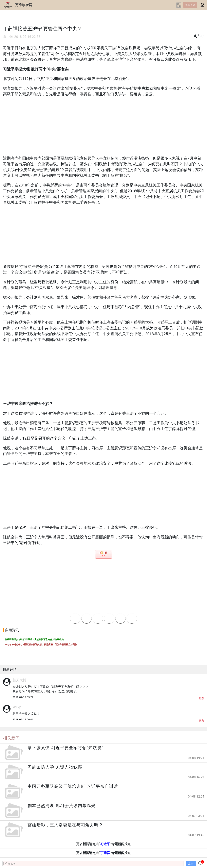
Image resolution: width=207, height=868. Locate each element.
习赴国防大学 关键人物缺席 (55, 767)
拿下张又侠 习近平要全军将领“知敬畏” (65, 748)
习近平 (105, 844)
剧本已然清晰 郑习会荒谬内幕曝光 (61, 806)
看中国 (8, 37)
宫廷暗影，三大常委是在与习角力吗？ (65, 825)
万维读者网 (24, 5)
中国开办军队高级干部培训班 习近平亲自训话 (73, 786)
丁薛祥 (105, 853)
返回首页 (190, 5)
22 (103, 556)
